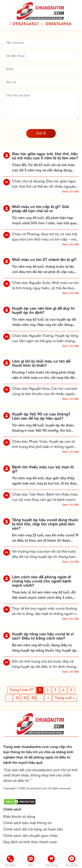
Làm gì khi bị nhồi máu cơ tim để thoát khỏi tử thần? (41, 364)
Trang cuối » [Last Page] (65, 698)
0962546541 (26, 24)
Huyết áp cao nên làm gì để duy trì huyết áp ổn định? (43, 311)
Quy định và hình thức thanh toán (30, 842)
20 (25, 698)
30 (33, 698)
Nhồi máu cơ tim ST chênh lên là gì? (44, 260)
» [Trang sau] (48, 698)
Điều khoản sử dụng (19, 817)
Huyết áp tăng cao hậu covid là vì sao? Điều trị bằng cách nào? (43, 636)
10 (17, 698)
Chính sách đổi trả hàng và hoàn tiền (33, 829)
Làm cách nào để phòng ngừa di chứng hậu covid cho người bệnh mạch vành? (42, 581)
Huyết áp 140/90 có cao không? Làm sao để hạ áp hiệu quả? (41, 417)
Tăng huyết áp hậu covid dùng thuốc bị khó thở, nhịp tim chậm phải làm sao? (45, 524)
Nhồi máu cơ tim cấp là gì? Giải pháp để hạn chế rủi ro (40, 209)
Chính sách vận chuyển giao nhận (31, 836)
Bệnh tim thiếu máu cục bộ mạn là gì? (43, 469)
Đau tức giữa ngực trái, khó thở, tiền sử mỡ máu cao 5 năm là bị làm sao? (45, 156)
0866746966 (58, 24)
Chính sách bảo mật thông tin (27, 823)
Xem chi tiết (70, 192)
